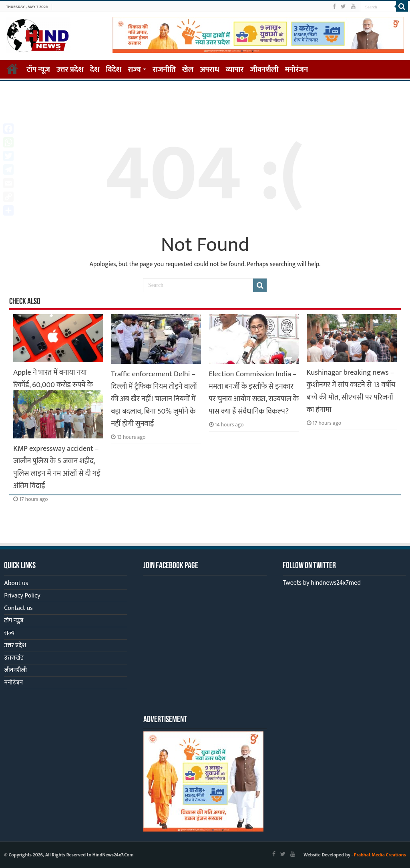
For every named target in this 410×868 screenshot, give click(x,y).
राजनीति (164, 70)
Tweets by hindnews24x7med (322, 583)
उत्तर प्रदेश (70, 70)
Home (12, 69)
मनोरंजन (297, 70)
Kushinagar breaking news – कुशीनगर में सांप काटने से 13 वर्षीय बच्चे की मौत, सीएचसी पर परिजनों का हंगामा (351, 391)
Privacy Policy (22, 596)
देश (95, 70)
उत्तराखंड (14, 658)
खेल (188, 70)
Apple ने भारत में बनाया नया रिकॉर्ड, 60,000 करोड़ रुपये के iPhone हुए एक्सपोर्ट (53, 385)
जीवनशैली (264, 70)
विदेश (114, 70)
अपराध (209, 70)
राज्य (134, 70)
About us (16, 583)
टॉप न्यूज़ (38, 70)
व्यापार (235, 70)
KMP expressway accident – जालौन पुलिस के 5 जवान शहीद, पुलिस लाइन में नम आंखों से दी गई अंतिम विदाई (57, 467)
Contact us (18, 608)
